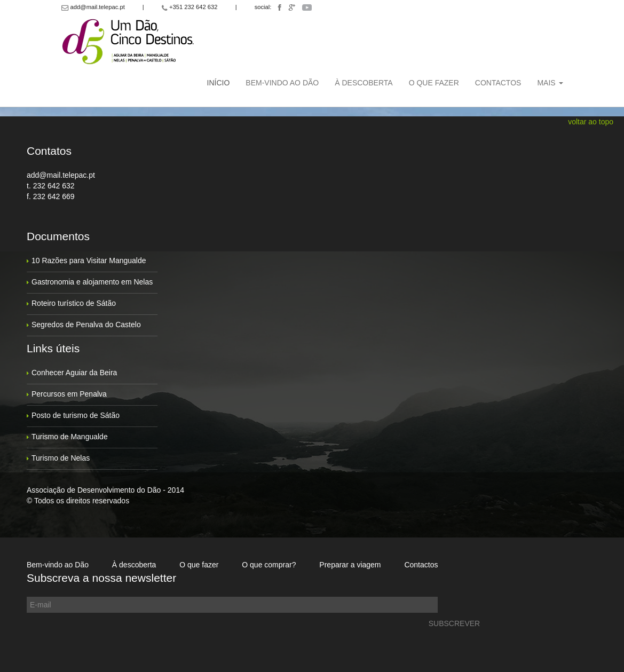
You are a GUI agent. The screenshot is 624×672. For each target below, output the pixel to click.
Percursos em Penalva (69, 394)
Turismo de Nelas (61, 458)
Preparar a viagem (350, 565)
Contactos (498, 83)
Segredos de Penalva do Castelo (86, 325)
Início (219, 83)
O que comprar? (269, 565)
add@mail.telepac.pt (61, 175)
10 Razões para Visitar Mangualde (89, 260)
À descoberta (364, 83)
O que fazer (434, 83)
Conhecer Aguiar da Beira (74, 373)
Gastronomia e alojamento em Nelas (92, 282)
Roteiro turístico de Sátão (74, 303)
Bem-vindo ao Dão (282, 83)
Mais (550, 83)
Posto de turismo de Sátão (76, 415)
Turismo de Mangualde (70, 437)
